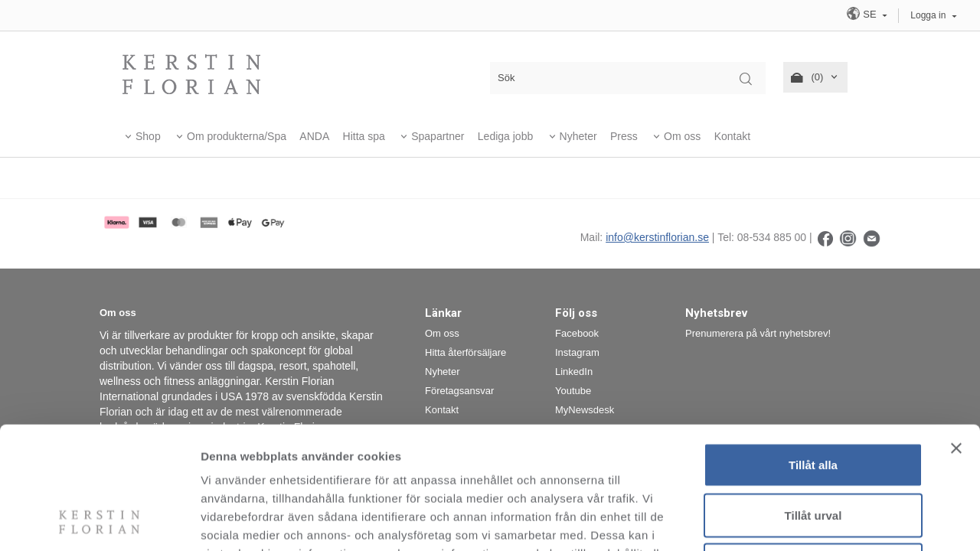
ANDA (314, 136)
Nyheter (578, 136)
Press (624, 136)
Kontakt (732, 136)
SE (863, 13)
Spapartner (438, 136)
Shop (148, 136)
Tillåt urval (813, 401)
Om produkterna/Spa (237, 136)
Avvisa (813, 450)
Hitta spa (364, 136)
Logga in (928, 15)
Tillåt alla (813, 350)
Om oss (682, 136)
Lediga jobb (505, 136)
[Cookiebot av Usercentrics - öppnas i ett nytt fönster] (99, 521)
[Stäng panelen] (956, 334)
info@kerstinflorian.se (657, 237)
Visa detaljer (832, 521)
